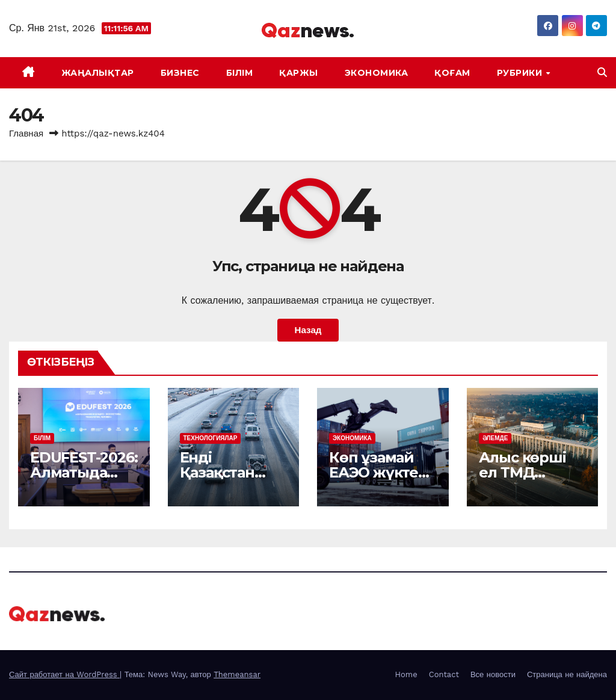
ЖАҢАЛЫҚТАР (98, 73)
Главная (26, 134)
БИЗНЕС (180, 73)
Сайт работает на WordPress (64, 674)
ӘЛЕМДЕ (495, 438)
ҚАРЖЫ (299, 73)
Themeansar (237, 674)
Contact (444, 674)
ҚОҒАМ (452, 73)
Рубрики (521, 73)
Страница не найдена (567, 674)
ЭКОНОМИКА (377, 73)
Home (406, 674)
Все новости (493, 674)
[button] (602, 72)
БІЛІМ (240, 73)
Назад (308, 330)
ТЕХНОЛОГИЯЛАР (211, 438)
